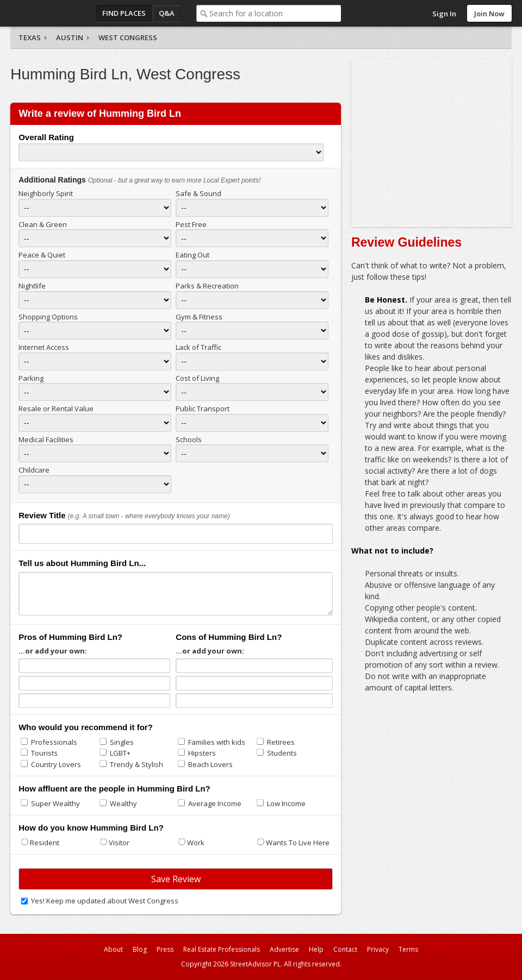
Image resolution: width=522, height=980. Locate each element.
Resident (45, 843)
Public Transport (203, 409)
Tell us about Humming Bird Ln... (82, 563)
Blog (140, 949)
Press (165, 949)
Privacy (378, 949)
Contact (345, 949)
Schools (189, 439)
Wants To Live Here (298, 843)
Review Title (42, 515)
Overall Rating (46, 137)
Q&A (167, 13)
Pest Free (191, 224)
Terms (408, 949)
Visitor (119, 843)
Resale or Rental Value (56, 409)
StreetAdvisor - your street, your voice (54, 13)
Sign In (444, 14)
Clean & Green (43, 224)
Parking (31, 378)
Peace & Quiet (42, 255)
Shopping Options (48, 317)
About (113, 949)
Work (196, 843)
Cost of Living (197, 378)
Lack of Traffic (198, 347)
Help (316, 949)
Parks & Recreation (207, 286)
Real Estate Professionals (222, 949)
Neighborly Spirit (46, 193)
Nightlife (32, 286)
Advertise (284, 949)
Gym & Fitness (199, 317)
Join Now (489, 14)
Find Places (124, 13)
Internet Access (44, 347)
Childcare (34, 470)
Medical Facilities (46, 439)
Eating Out (192, 255)
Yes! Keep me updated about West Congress (105, 901)
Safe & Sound (198, 193)
